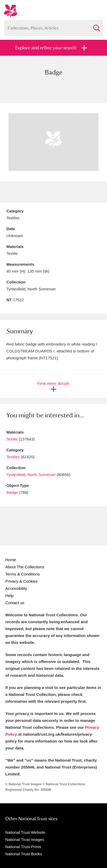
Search (96, 26)
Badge (12, 492)
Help (9, 596)
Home (11, 560)
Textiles (13, 457)
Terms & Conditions (23, 574)
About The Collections (25, 567)
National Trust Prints (23, 847)
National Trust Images (25, 839)
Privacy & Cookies (22, 581)
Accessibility (16, 588)
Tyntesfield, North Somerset (31, 475)
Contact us (15, 603)
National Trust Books (24, 854)
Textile (12, 439)
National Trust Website (25, 832)
